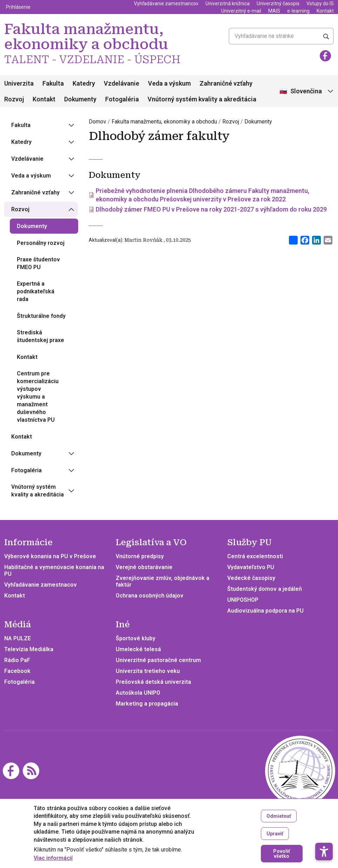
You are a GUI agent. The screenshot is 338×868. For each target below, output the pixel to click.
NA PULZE (18, 638)
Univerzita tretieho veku (148, 671)
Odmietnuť (279, 816)
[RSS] (31, 770)
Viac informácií (53, 859)
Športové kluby (136, 638)
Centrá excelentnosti (255, 556)
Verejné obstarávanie (144, 567)
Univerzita (19, 83)
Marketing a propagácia (147, 704)
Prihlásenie (18, 7)
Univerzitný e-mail (241, 11)
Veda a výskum (169, 83)
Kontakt (325, 11)
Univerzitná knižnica (228, 4)
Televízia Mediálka (29, 649)
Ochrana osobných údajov (150, 596)
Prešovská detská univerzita (153, 682)
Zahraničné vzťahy (226, 83)
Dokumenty (80, 99)
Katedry (84, 83)
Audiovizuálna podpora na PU (265, 611)
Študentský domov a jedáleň (265, 589)
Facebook (17, 671)
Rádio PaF (17, 660)
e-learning (298, 11)
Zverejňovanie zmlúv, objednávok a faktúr (163, 581)
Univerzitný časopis (278, 4)
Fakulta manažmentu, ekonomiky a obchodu (164, 122)
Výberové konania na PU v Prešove (50, 556)
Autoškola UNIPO (138, 693)
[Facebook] (325, 56)
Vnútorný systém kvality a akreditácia (202, 99)
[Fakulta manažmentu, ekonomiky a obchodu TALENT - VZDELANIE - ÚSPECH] (300, 770)
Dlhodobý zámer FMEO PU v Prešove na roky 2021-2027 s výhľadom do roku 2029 (211, 209)
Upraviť (275, 834)
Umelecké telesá (138, 649)
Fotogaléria (122, 99)
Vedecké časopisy (251, 578)
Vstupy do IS (320, 4)
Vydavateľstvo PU (251, 567)
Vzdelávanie (121, 83)
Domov (97, 122)
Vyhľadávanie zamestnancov (166, 4)
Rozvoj (14, 99)
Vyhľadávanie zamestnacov (40, 585)
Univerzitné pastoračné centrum (158, 660)
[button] (324, 831)
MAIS (274, 11)
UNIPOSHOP (243, 600)
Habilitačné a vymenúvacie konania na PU (54, 570)
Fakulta (53, 83)
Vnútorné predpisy (140, 556)
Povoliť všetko (282, 854)
